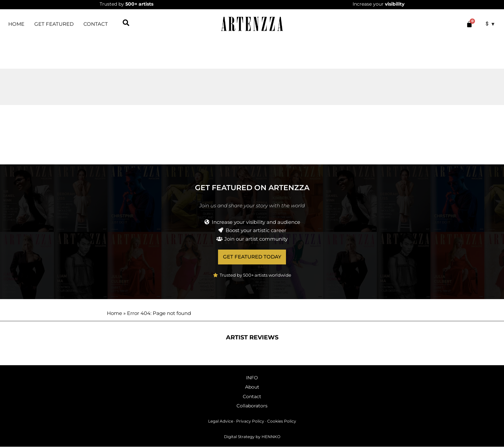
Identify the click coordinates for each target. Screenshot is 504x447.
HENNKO (271, 437)
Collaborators (252, 406)
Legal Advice (221, 421)
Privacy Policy (250, 421)
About (252, 387)
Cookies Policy (282, 421)
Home (114, 313)
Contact (96, 24)
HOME (16, 24)
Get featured (54, 24)
